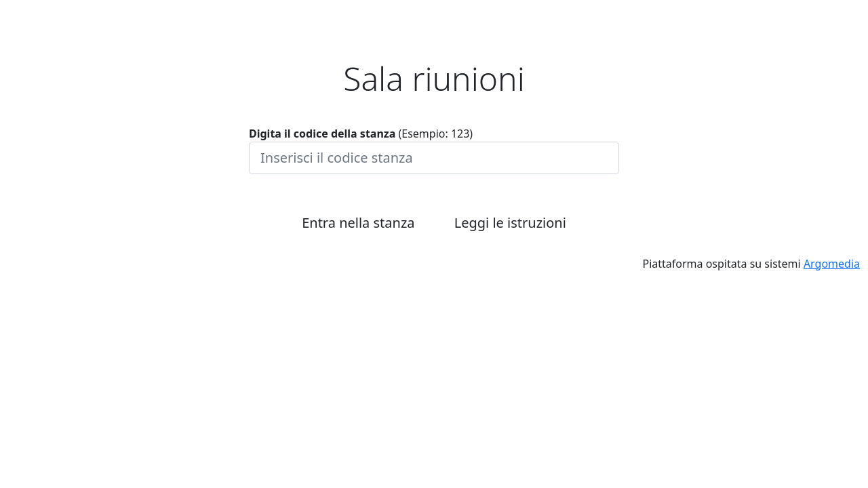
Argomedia (832, 264)
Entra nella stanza (358, 223)
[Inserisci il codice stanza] (434, 158)
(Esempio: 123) (361, 134)
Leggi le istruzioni (510, 223)
